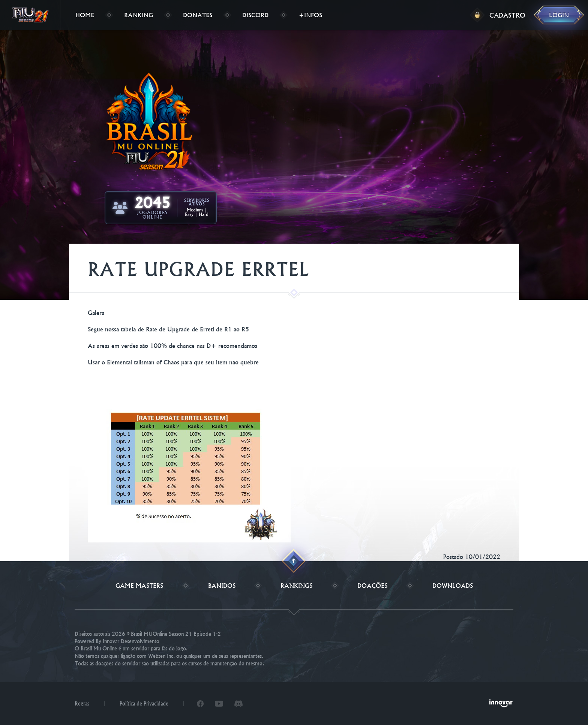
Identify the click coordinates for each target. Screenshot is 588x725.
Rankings (296, 586)
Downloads (453, 586)
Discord (255, 15)
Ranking (139, 15)
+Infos (310, 15)
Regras (82, 704)
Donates (198, 15)
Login (559, 15)
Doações (372, 586)
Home (85, 15)
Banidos (222, 586)
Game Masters (139, 586)
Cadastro (507, 15)
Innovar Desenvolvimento (131, 641)
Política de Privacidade (144, 704)
